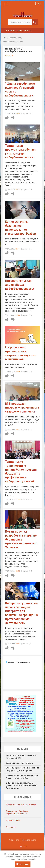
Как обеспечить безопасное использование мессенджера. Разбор (21, 228)
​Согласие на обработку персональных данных (17, 812)
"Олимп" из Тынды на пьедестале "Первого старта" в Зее (22, 777)
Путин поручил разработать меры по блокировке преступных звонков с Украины (21, 539)
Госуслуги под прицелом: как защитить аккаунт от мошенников (21, 353)
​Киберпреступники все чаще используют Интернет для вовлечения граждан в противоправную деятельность (22, 613)
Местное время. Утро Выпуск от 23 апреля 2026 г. (21, 757)
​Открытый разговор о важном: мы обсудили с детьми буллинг (22, 769)
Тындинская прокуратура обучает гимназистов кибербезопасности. (21, 151)
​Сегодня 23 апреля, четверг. (18, 30)
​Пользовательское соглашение (21, 804)
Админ (25, 114)
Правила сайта (13, 820)
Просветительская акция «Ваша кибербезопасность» (20, 285)
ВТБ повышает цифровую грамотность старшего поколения (22, 408)
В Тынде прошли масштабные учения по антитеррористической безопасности (22, 785)
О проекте (11, 827)
